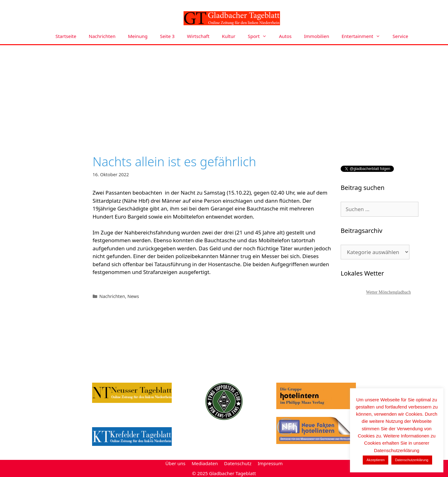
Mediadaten (205, 463)
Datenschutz (238, 463)
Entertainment (364, 36)
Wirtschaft (198, 36)
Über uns (175, 463)
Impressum (270, 463)
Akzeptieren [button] (376, 460)
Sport (260, 36)
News (133, 296)
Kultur (229, 36)
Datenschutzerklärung (412, 460)
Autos (285, 36)
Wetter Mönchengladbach (389, 292)
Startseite (66, 36)
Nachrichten (102, 36)
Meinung (138, 36)
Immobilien (317, 36)
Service (400, 36)
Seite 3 (167, 36)
